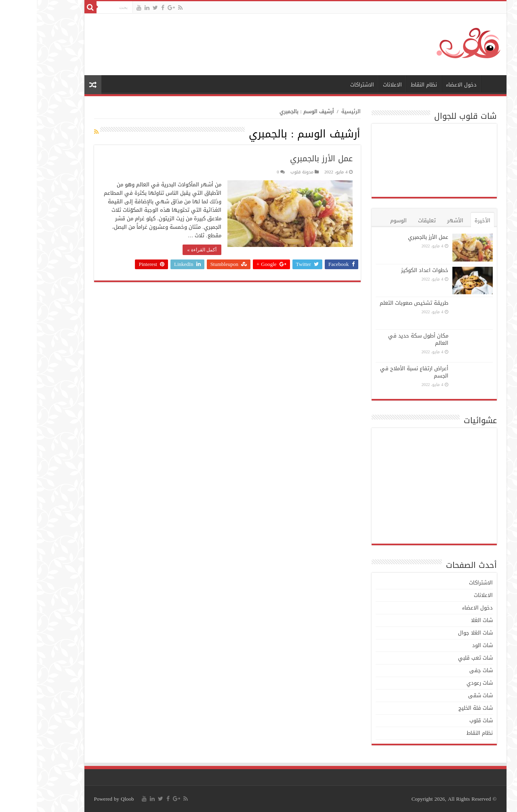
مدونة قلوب (265, 172)
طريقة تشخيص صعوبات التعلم (377, 303)
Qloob (91, 799)
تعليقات (390, 220)
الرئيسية (455, 84)
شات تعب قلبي (439, 658)
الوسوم (362, 220)
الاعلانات (356, 85)
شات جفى (444, 670)
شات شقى (444, 695)
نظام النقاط (387, 85)
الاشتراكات (325, 85)
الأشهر (418, 220)
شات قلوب (444, 720)
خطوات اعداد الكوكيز (388, 270)
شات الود (446, 645)
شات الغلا (445, 620)
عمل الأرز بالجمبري (285, 158)
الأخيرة (446, 220)
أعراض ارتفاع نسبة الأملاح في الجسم (377, 372)
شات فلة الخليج (439, 708)
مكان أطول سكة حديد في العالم (381, 339)
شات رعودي (443, 683)
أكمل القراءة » (165, 250)
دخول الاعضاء (425, 85)
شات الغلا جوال (439, 633)
